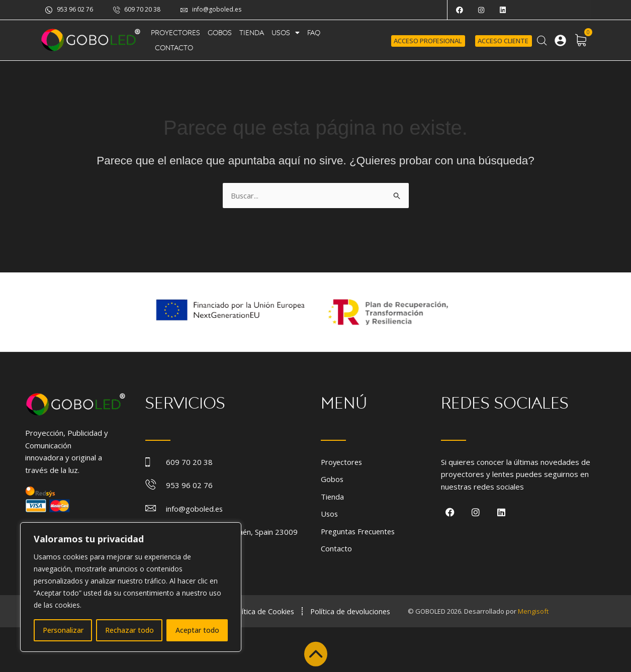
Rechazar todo (129, 630)
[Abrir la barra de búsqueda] (542, 40)
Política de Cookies (263, 611)
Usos (286, 33)
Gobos (220, 33)
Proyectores (175, 33)
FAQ (314, 33)
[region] (131, 587)
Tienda (252, 33)
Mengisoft (537, 611)
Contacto (174, 48)
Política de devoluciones (353, 611)
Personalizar (63, 630)
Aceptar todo (197, 630)
